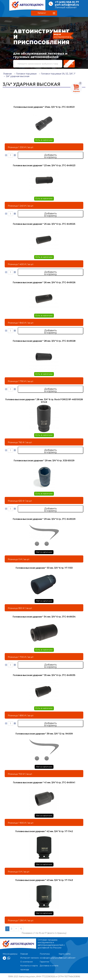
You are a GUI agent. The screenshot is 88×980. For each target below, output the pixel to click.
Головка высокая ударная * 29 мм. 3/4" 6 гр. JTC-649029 (44, 519)
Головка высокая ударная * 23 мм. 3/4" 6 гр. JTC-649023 (44, 165)
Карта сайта (65, 954)
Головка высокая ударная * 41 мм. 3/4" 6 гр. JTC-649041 (44, 783)
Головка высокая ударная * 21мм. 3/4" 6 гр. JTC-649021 (44, 107)
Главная (8, 74)
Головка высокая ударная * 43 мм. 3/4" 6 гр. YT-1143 (44, 880)
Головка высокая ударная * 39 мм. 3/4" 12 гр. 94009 (44, 734)
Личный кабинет (66, 7)
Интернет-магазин (30, 958)
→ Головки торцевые (25, 74)
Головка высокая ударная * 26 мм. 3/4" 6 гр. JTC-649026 (44, 282)
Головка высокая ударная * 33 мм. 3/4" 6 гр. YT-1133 (44, 568)
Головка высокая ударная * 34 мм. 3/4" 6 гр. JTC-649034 (44, 617)
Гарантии (44, 962)
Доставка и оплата (49, 966)
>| (21, 929)
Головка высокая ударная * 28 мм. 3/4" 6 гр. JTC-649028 (44, 341)
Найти (69, 64)
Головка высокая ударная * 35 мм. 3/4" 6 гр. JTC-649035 (44, 675)
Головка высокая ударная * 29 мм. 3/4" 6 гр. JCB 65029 (44, 461)
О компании (26, 962)
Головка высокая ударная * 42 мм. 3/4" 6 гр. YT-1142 (44, 831)
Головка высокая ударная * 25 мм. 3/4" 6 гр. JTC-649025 (44, 224)
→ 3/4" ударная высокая (16, 76)
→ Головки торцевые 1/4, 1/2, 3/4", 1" (57, 74)
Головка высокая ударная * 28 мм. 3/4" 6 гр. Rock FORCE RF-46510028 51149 (44, 401)
